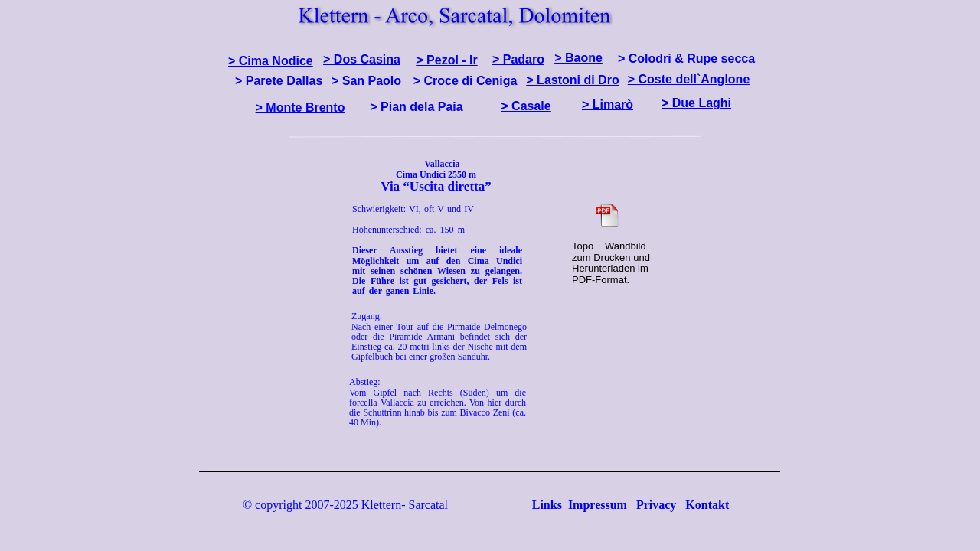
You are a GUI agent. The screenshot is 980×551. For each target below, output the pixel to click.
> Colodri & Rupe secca (686, 59)
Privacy (656, 505)
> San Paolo (366, 81)
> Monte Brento (301, 108)
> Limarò (608, 104)
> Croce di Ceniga (465, 81)
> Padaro (518, 59)
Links (547, 505)
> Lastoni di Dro (572, 80)
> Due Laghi (696, 103)
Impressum (599, 505)
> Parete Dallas (279, 81)
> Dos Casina (362, 59)
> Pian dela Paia (416, 107)
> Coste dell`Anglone (689, 79)
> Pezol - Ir (446, 60)
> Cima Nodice (271, 61)
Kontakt (707, 505)
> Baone (578, 58)
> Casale (526, 106)
